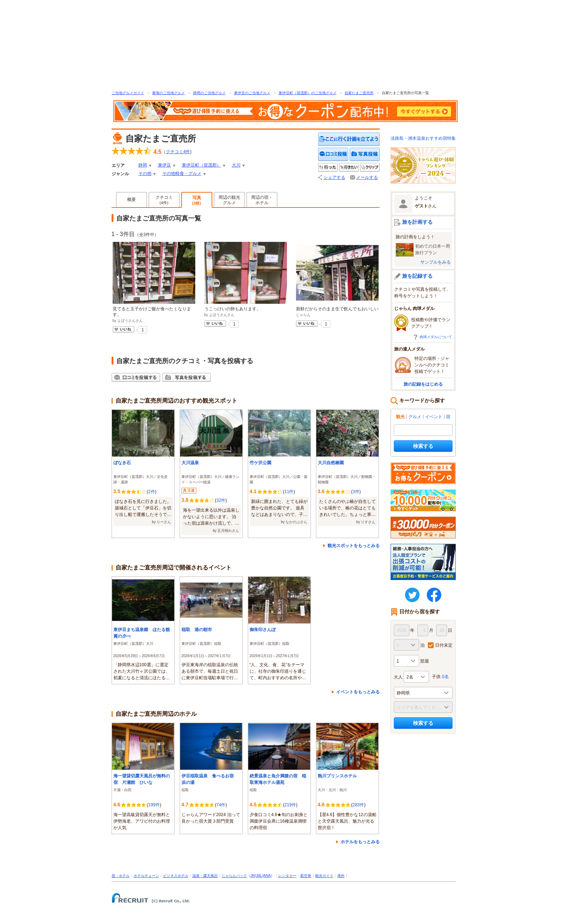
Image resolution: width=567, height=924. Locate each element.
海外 (341, 876)
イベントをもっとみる (358, 692)
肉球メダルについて (436, 337)
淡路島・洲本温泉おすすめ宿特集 (423, 138)
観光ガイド (324, 876)
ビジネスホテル (176, 876)
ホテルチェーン (146, 876)
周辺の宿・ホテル (262, 200)
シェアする (334, 177)
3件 (356, 492)
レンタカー (287, 876)
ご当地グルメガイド (128, 93)
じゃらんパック (234, 876)
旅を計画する (417, 222)
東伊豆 (164, 165)
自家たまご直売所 (359, 93)
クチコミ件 (178, 152)
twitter (412, 595)
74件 (221, 805)
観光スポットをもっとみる (354, 546)
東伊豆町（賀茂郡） (201, 165)
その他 (145, 173)
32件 (221, 500)
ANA (267, 876)
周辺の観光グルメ (229, 200)
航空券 (306, 876)
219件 (290, 805)
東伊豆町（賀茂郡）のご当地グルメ (308, 93)
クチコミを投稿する (333, 154)
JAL (259, 876)
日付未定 (444, 645)
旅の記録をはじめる (423, 384)
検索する (423, 446)
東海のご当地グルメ (168, 93)
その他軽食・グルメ (182, 173)
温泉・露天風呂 (205, 876)
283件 (358, 805)
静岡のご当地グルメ (209, 93)
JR (253, 876)
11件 (289, 492)
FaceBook (434, 595)
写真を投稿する (365, 154)
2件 (152, 492)
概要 (132, 199)
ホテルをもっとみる (360, 842)
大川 (236, 165)
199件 (154, 805)
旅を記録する (417, 276)
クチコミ (164, 200)
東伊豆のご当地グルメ (252, 93)
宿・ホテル (121, 876)
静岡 (143, 165)
